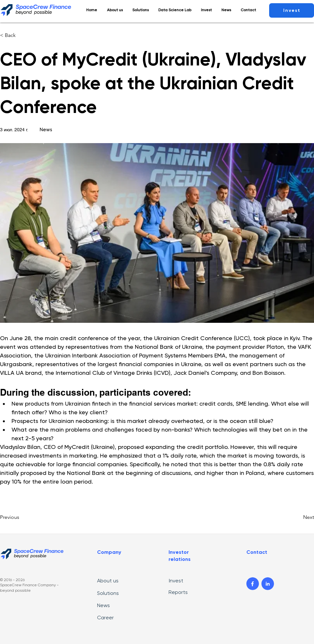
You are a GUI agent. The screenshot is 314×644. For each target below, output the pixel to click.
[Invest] (292, 10)
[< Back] (21, 35)
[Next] (298, 517)
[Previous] (21, 517)
